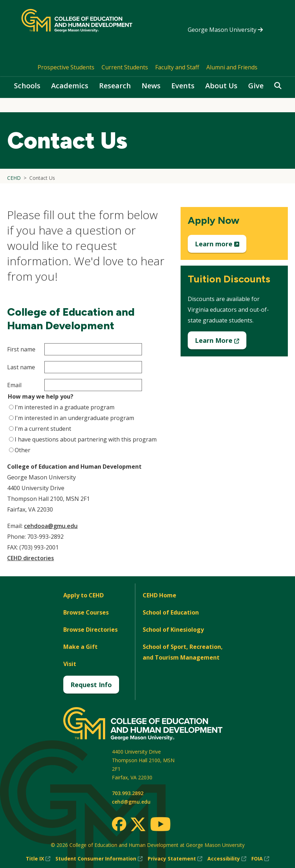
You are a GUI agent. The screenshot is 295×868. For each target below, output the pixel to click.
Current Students (125, 67)
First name (21, 349)
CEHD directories (31, 558)
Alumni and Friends (232, 67)
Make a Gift (80, 647)
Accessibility (227, 859)
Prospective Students (66, 67)
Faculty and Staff (177, 67)
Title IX (38, 859)
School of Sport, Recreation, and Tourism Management (183, 652)
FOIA (260, 859)
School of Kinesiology (173, 630)
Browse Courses (86, 612)
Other (23, 450)
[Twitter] (138, 825)
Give (256, 86)
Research (115, 86)
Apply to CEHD (83, 595)
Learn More (221, 342)
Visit (70, 664)
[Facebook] (119, 824)
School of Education (171, 612)
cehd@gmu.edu (131, 802)
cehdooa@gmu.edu (51, 526)
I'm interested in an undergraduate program (74, 418)
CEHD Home (159, 595)
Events (183, 86)
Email (14, 385)
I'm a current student (43, 429)
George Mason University (225, 30)
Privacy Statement (175, 859)
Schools (27, 86)
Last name (21, 367)
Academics (70, 86)
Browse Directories (90, 630)
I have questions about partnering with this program (86, 439)
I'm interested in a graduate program (65, 407)
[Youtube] (160, 825)
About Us (221, 86)
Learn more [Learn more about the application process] (221, 246)
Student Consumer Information (99, 859)
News (151, 86)
